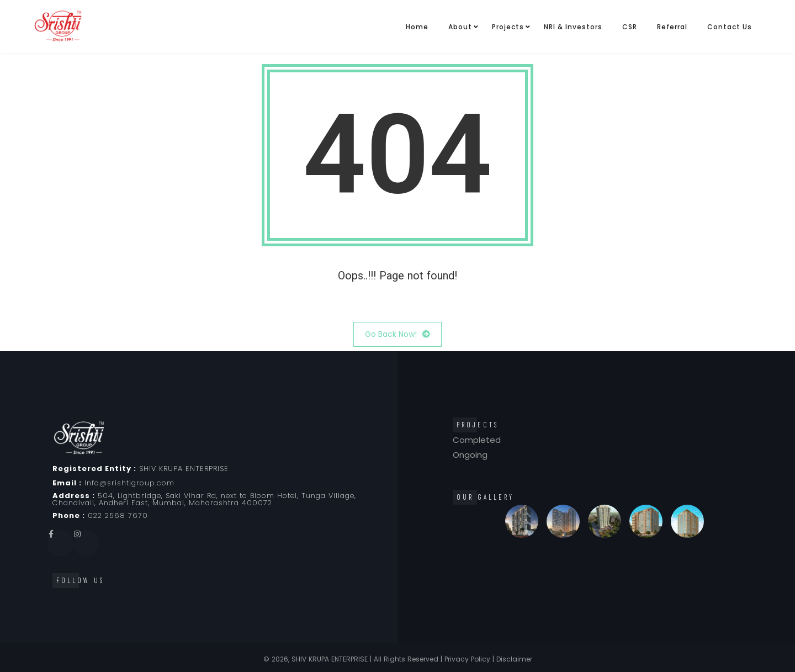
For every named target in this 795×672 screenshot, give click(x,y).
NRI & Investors (573, 27)
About (460, 27)
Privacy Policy (467, 659)
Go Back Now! (397, 334)
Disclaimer (514, 659)
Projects (508, 27)
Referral (672, 27)
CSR (630, 27)
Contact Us (730, 27)
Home (417, 27)
